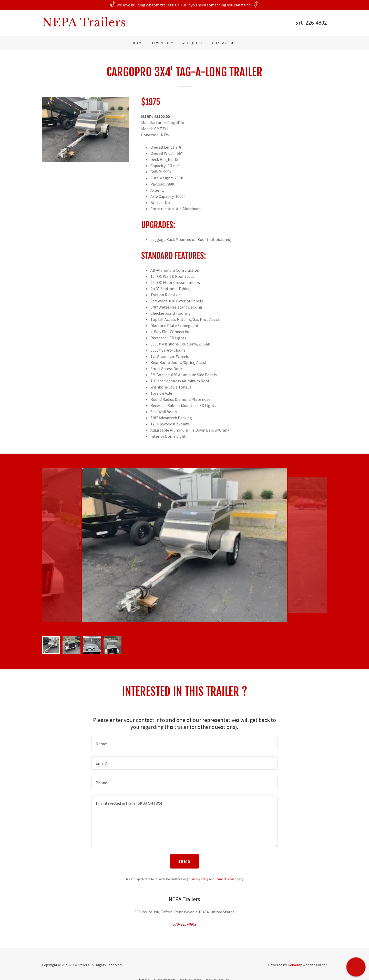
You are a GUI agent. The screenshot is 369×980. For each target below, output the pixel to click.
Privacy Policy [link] (200, 879)
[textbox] (184, 743)
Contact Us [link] (224, 43)
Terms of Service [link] (225, 879)
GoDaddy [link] (295, 965)
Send (184, 861)
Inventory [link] (163, 43)
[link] (113, 25)
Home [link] (139, 43)
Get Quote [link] (193, 43)
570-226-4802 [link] (311, 23)
